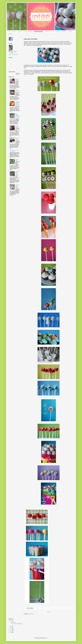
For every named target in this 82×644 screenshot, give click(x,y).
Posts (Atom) (31, 614)
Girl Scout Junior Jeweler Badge (17, 186)
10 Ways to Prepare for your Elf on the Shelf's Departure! (17, 103)
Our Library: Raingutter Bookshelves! (18, 116)
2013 (11, 628)
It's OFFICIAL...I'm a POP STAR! (14, 151)
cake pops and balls (38, 31)
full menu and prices (28, 31)
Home (9, 31)
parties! (20, 31)
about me (14, 31)
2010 (11, 633)
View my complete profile (13, 54)
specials (58, 31)
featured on (64, 31)
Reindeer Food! (17, 80)
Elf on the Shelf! (17, 126)
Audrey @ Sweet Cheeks (13, 52)
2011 (11, 631)
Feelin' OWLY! (17, 160)
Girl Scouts (10, 34)
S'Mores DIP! (17, 91)
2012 (11, 629)
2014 (11, 626)
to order (53, 31)
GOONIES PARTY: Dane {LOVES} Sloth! (17, 174)
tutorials (70, 31)
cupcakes (47, 31)
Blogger (46, 638)
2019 (11, 621)
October (13, 622)
